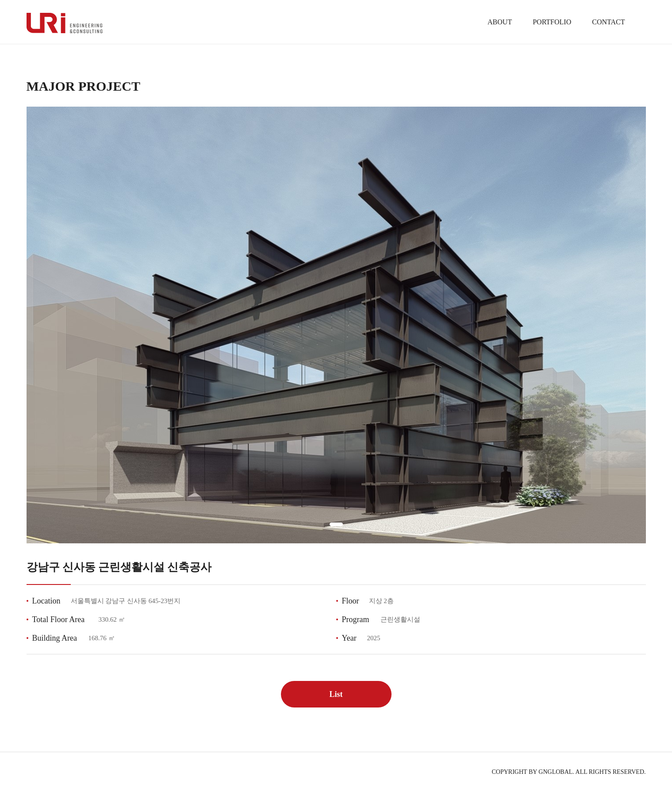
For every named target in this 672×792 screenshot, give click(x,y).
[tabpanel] (336, 325)
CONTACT (608, 22)
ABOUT (500, 22)
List (336, 694)
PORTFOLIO (552, 22)
